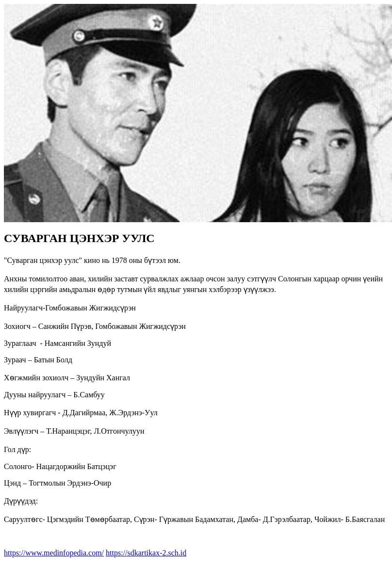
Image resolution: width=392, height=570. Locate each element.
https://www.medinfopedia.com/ (54, 553)
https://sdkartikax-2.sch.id (146, 553)
